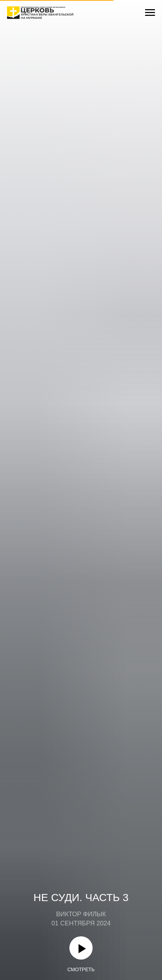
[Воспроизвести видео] (81, 948)
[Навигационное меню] (150, 13)
